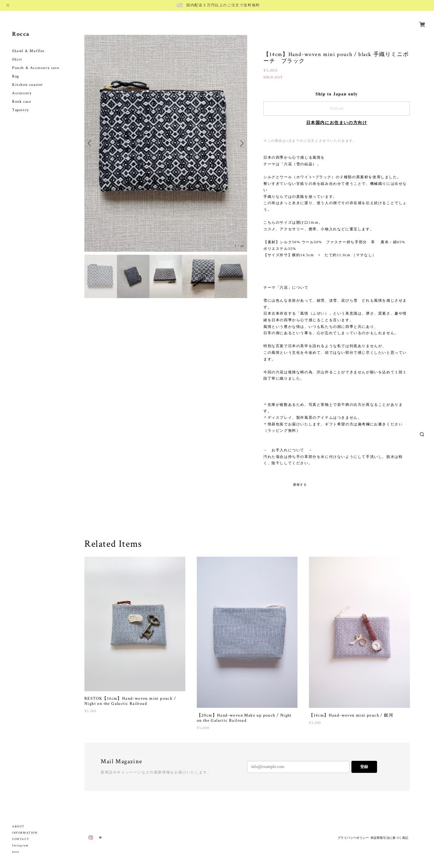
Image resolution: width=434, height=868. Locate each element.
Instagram (20, 846)
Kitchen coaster (28, 78)
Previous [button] (90, 143)
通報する (300, 485)
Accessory (22, 86)
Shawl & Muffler (28, 44)
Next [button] (241, 143)
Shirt (17, 53)
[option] (166, 143)
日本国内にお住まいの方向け (337, 123)
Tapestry (21, 103)
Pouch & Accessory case (36, 61)
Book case (22, 95)
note (16, 852)
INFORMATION (25, 833)
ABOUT (18, 827)
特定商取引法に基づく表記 (390, 838)
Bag (16, 69)
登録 (364, 767)
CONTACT (21, 839)
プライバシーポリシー (353, 838)
